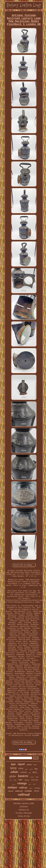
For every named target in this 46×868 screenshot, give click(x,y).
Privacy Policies (24, 813)
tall (30, 773)
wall (34, 784)
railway (23, 788)
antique (12, 787)
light (13, 764)
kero (15, 780)
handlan (31, 769)
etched (29, 765)
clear (11, 780)
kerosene (35, 780)
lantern (23, 776)
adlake (15, 772)
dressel (11, 791)
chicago (37, 788)
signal (21, 764)
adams (36, 791)
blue (36, 769)
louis (35, 765)
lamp (13, 768)
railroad (24, 795)
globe (13, 776)
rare (20, 780)
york (30, 784)
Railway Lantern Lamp (24, 803)
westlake (28, 791)
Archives (24, 807)
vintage (22, 783)
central (32, 777)
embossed (19, 791)
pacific (14, 784)
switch (24, 772)
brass (31, 788)
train (21, 768)
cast (37, 777)
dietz (35, 772)
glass (26, 769)
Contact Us (24, 810)
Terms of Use (24, 816)
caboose (27, 780)
